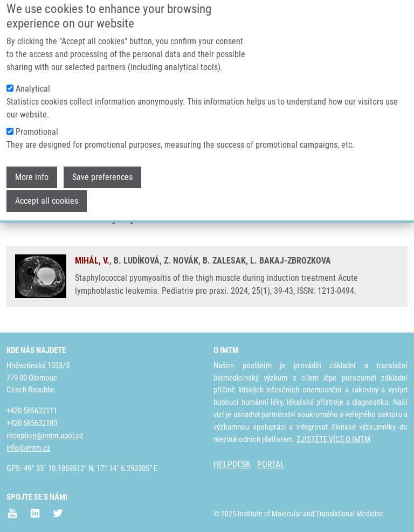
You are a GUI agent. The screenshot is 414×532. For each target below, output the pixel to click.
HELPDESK (232, 464)
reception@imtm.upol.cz (45, 436)
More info (32, 164)
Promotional (37, 119)
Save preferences (102, 164)
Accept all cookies (47, 188)
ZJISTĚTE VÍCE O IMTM (333, 439)
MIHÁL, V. (92, 261)
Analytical (33, 76)
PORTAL (271, 464)
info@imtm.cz (29, 448)
